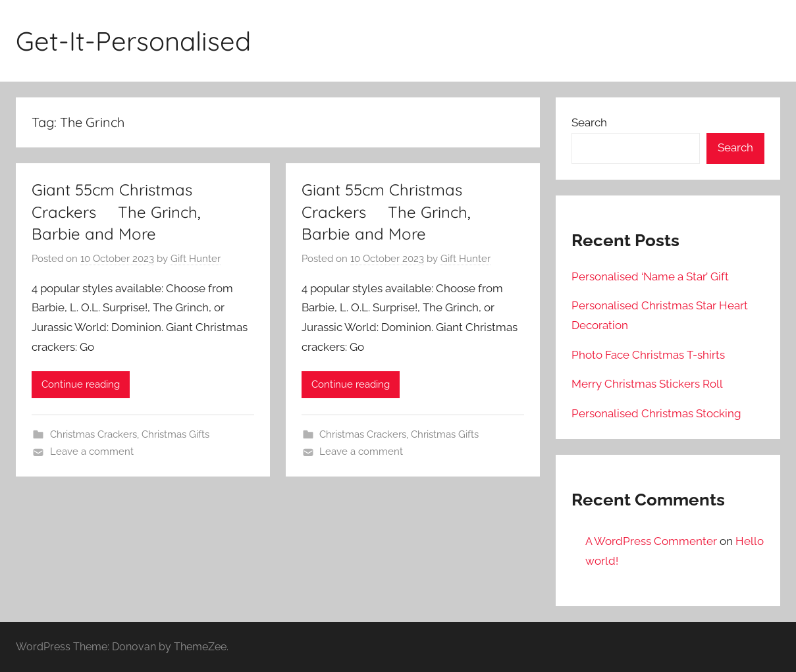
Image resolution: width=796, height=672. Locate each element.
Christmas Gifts (175, 434)
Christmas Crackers (93, 434)
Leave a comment (92, 452)
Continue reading (81, 384)
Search (589, 122)
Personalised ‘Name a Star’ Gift (650, 276)
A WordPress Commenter (651, 541)
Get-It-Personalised (133, 41)
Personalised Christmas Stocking (656, 413)
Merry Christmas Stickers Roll (647, 384)
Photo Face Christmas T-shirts (648, 355)
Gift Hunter (196, 259)
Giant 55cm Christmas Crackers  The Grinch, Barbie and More (116, 212)
